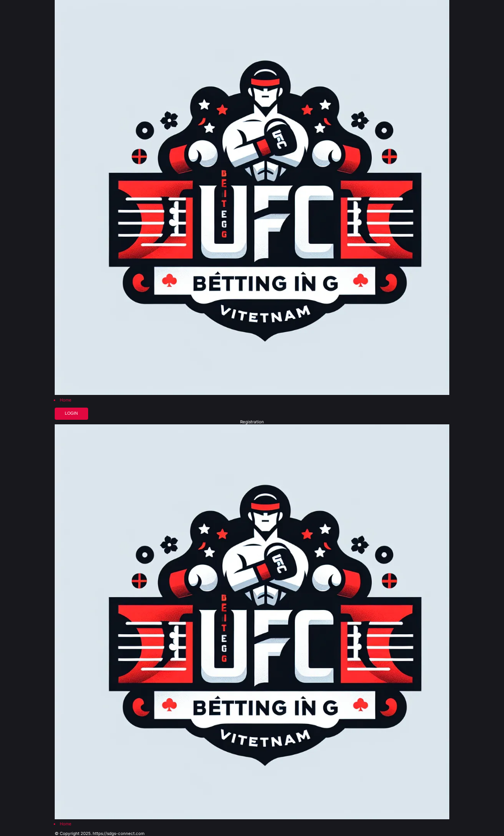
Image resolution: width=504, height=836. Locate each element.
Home (66, 400)
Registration (252, 422)
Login (71, 413)
